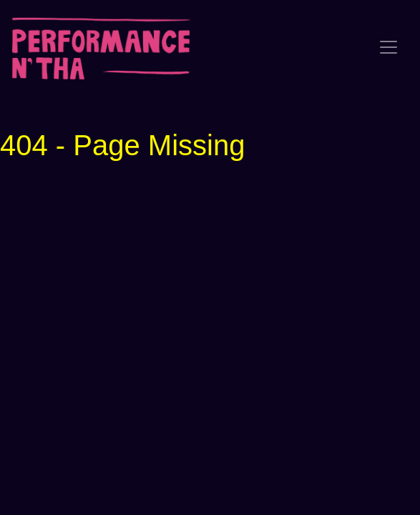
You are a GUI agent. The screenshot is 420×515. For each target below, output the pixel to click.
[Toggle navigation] (389, 47)
